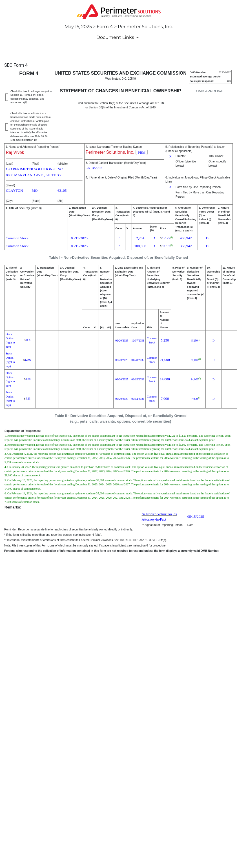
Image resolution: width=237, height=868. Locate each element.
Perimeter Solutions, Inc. (110, 152)
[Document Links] (119, 37)
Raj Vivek (15, 152)
